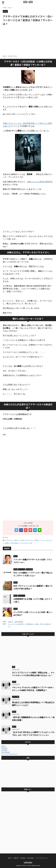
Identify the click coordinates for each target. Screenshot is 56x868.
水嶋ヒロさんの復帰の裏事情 (39, 182)
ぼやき (6, 537)
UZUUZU (28, 862)
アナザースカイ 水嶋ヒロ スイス (35, 540)
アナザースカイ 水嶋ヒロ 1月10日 (14, 540)
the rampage (6, 752)
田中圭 (4, 746)
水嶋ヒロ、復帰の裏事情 (15, 622)
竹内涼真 (4, 750)
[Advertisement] (28, 41)
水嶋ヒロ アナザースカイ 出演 (23, 543)
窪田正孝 (4, 748)
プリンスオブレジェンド (10, 754)
